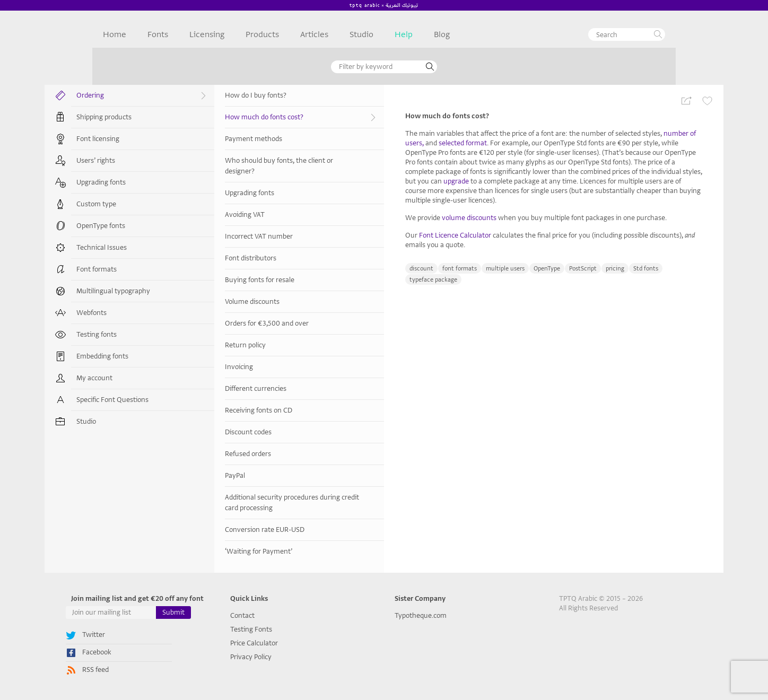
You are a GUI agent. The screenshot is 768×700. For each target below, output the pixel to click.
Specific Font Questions (112, 400)
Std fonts (646, 269)
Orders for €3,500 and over (267, 323)
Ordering (143, 96)
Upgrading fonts (101, 182)
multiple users (505, 269)
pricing (615, 269)
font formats (460, 269)
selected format (463, 143)
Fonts (158, 34)
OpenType (547, 269)
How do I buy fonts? (256, 95)
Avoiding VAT (245, 215)
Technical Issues (102, 247)
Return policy (245, 345)
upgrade (456, 181)
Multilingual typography (113, 291)
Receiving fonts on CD (259, 410)
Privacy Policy (251, 657)
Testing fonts (97, 334)
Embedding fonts (102, 356)
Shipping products (104, 117)
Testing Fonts (251, 629)
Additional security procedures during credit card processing (292, 502)
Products (262, 34)
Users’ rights (96, 160)
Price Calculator (254, 643)
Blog (442, 34)
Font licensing (98, 139)
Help (404, 34)
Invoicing (239, 367)
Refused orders (248, 454)
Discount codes (248, 432)
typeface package (433, 280)
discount (421, 269)
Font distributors (251, 258)
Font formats (97, 269)
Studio (361, 34)
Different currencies (256, 388)
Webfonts (91, 313)
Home (115, 34)
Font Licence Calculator (455, 235)
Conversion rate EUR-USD (265, 530)
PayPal (235, 475)
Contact (242, 615)
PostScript (583, 269)
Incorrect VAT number (259, 236)
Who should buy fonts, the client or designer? (279, 166)
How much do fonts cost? (302, 117)
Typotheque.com (421, 615)
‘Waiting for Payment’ (259, 551)
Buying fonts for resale (260, 280)
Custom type (96, 204)
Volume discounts (252, 301)
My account (94, 378)
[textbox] (627, 34)
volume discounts (469, 218)
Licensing (207, 34)
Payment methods (254, 139)
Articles (314, 34)
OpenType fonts (101, 226)
